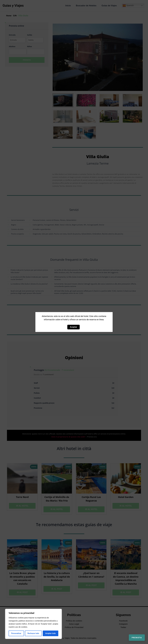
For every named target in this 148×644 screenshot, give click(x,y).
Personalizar (16, 633)
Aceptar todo (51, 633)
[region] (33, 624)
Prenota (134, 635)
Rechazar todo (33, 633)
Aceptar (73, 327)
